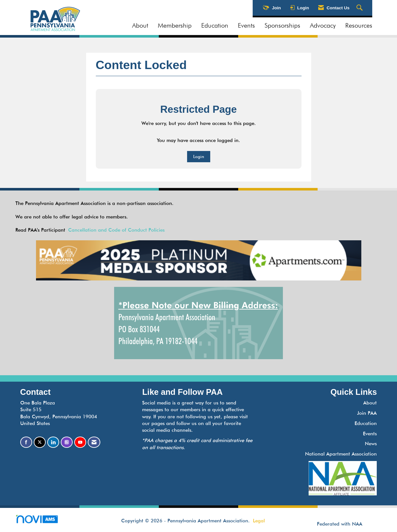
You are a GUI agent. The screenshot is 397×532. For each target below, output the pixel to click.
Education (215, 25)
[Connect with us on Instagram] (67, 442)
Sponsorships (282, 25)
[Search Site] (360, 8)
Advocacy (323, 25)
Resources (359, 25)
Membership (175, 25)
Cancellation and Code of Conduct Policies (116, 230)
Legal (259, 521)
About (140, 25)
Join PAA (367, 413)
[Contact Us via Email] (94, 442)
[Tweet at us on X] (40, 442)
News (371, 444)
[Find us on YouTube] (80, 442)
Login (199, 156)
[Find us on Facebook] (26, 442)
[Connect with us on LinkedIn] (53, 442)
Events (246, 25)
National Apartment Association (341, 454)
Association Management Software (42, 521)
